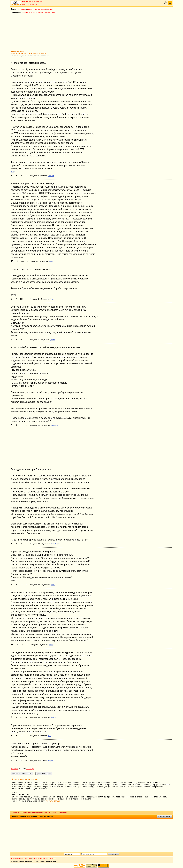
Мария (50, 761)
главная (14, 817)
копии (54, 812)
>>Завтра (30, 769)
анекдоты (22, 9)
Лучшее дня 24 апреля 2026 (33, 1)
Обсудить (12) (35, 544)
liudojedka (55, 425)
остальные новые (26, 812)
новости (53, 858)
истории (31, 9)
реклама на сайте (17, 858)
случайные (62, 812)
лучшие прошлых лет (42, 812)
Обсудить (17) (35, 585)
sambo (54, 718)
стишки (50, 9)
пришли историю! (164, 817)
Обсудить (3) (35, 340)
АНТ (50, 736)
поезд (13, 172)
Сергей (53, 299)
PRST (53, 585)
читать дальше (54, 801)
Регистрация (32, 4)
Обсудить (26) (35, 425)
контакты (28, 858)
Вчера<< (14, 769)
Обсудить (34, 176)
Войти (24, 4)
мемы (37, 9)
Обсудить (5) (35, 299)
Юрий (51, 261)
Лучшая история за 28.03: (25, 779)
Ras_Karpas (55, 544)
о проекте (36, 858)
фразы (43, 9)
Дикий (52, 340)
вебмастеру (44, 858)
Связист (51, 176)
